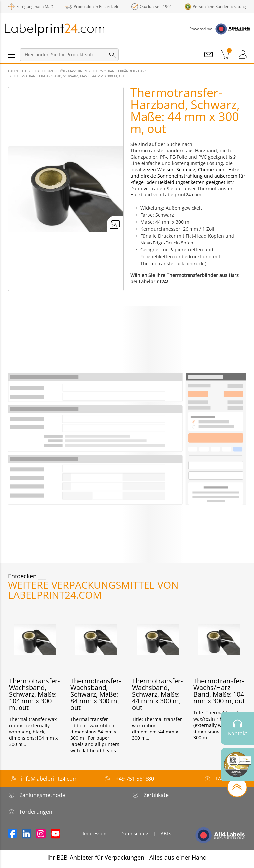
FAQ (214, 779)
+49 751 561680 (135, 779)
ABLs (166, 833)
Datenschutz (134, 833)
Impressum (95, 833)
